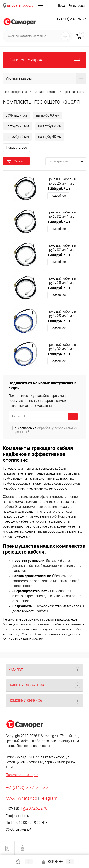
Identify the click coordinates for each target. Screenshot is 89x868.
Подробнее (58, 196)
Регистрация (77, 6)
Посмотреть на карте (22, 775)
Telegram (49, 798)
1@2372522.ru (34, 808)
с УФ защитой (16, 115)
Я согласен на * (46, 430)
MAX (10, 798)
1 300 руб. (59, 189)
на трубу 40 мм (50, 137)
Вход (61, 6)
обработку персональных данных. (46, 430)
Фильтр (16, 161)
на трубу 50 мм (17, 137)
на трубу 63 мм (50, 126)
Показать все (16, 148)
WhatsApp (27, 798)
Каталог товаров (44, 60)
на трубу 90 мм (48, 115)
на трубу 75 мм (17, 126)
